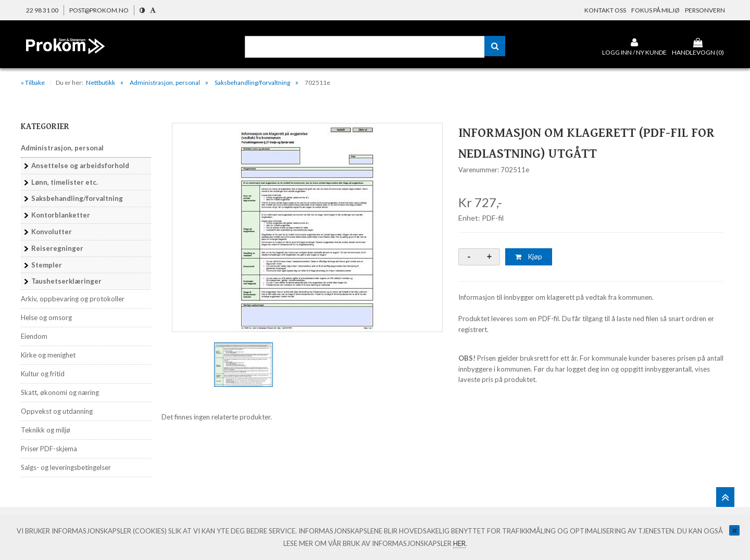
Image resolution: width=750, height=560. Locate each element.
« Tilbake (33, 82)
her (459, 543)
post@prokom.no (99, 10)
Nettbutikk (101, 82)
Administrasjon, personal (165, 82)
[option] (307, 227)
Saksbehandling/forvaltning (252, 82)
